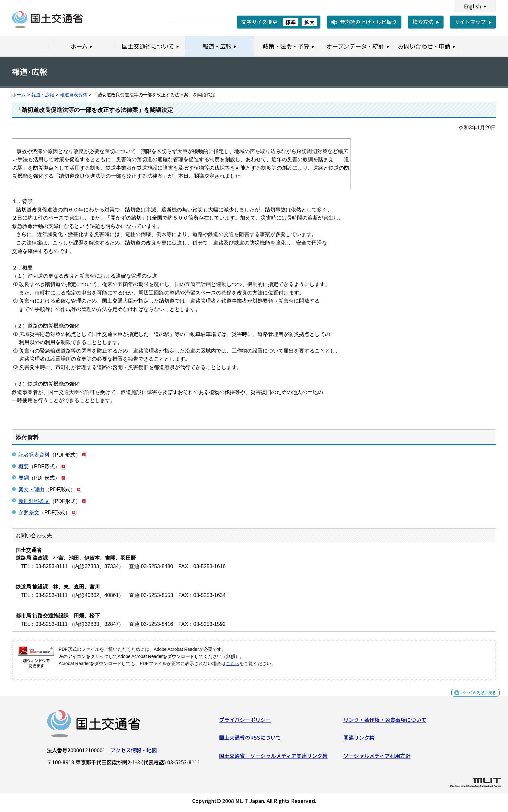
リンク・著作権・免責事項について (385, 722)
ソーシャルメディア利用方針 (377, 758)
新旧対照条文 (34, 501)
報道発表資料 (74, 95)
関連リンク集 (359, 740)
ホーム (19, 95)
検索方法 (423, 22)
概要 (24, 466)
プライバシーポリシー (245, 722)
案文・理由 (31, 490)
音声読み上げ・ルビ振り (368, 22)
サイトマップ (470, 22)
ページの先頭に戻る (473, 699)
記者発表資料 (34, 455)
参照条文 (29, 513)
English (473, 6)
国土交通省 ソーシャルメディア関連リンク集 (273, 758)
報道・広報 (43, 95)
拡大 (309, 22)
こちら (233, 664)
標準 (291, 22)
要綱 (24, 478)
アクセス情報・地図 (134, 753)
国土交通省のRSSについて (250, 740)
